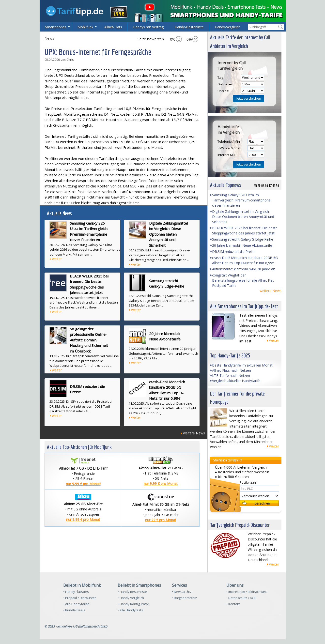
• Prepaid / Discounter (80, 598)
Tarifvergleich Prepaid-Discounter (240, 525)
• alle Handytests (130, 610)
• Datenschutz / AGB (241, 598)
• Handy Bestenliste (132, 592)
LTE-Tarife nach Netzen (231, 376)
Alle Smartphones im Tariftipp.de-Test (244, 306)
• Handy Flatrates (76, 592)
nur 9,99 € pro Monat (161, 483)
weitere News (194, 433)
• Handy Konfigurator (133, 604)
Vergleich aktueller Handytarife (236, 381)
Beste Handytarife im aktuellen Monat (242, 365)
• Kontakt (233, 604)
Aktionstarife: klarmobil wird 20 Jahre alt (244, 269)
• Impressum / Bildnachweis (247, 592)
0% (176, 39)
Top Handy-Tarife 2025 (230, 355)
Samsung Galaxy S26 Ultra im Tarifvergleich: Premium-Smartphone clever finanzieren (89, 231)
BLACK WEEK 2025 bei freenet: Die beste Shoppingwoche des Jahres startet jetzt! (89, 284)
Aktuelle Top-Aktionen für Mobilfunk (79, 447)
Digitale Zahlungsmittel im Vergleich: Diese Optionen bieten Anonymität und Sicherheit (168, 234)
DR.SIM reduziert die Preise (87, 389)
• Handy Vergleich (131, 598)
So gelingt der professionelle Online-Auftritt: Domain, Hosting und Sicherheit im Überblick (89, 340)
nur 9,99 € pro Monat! (83, 484)
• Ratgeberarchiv (184, 598)
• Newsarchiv (182, 592)
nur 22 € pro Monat (161, 520)
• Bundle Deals (74, 610)
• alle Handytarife (76, 604)
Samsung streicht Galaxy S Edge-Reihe (167, 284)
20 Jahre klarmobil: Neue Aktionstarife (165, 336)
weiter (57, 259)
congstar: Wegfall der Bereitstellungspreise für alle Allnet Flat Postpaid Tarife (243, 280)
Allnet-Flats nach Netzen (232, 370)
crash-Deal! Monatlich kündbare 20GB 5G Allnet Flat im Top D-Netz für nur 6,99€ (167, 390)
